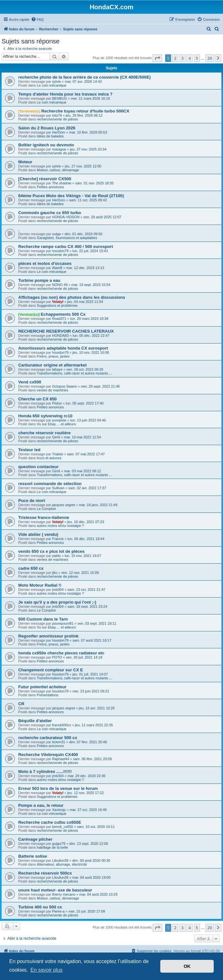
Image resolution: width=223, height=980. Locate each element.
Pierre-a (58, 911)
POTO (57, 657)
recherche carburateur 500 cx (48, 738)
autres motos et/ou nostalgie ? (60, 526)
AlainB (57, 268)
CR (21, 704)
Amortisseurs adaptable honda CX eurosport (63, 348)
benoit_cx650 (63, 827)
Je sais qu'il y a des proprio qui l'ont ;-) (57, 602)
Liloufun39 (60, 860)
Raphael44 (61, 759)
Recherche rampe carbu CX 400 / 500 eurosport (66, 247)
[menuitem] (37, 19)
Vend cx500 (30, 382)
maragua (59, 149)
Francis (58, 539)
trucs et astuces (49, 458)
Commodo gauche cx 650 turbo (50, 213)
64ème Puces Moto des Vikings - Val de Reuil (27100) (71, 196)
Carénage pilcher (35, 839)
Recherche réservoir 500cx (45, 873)
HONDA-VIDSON (66, 217)
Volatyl (58, 302)
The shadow (62, 183)
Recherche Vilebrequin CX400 (48, 755)
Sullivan (58, 488)
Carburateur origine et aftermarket (52, 365)
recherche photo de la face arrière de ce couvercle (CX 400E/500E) (84, 77)
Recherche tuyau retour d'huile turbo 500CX (85, 111)
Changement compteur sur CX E (51, 670)
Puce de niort (32, 501)
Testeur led (29, 450)
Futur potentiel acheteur (42, 687)
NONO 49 (60, 285)
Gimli (56, 437)
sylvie (57, 81)
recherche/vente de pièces (57, 119)
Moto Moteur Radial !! (40, 585)
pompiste (59, 420)
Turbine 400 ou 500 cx (40, 907)
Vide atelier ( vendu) (38, 534)
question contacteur (38, 467)
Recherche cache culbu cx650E (50, 822)
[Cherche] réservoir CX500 (45, 179)
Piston (57, 403)
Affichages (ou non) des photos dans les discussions (72, 297)
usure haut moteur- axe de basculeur (55, 890)
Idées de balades (50, 136)
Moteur (25, 162)
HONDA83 (60, 336)
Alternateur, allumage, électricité (62, 864)
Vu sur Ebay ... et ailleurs (56, 424)
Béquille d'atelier (35, 721)
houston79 (60, 251)
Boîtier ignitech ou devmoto (46, 145)
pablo (56, 556)
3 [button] (183, 58)
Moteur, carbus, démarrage (58, 170)
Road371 (59, 319)
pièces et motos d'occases (45, 263)
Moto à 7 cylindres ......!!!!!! (45, 772)
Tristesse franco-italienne (44, 517)
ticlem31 (59, 742)
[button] (157, 58)
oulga (56, 234)
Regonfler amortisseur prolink (48, 636)
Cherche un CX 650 (37, 399)
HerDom (59, 132)
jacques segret (64, 505)
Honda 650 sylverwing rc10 (45, 416)
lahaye (57, 369)
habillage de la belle (52, 847)
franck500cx (62, 725)
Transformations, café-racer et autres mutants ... (74, 373)
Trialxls (58, 454)
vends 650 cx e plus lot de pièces (51, 551)
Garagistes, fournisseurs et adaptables (67, 238)
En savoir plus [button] (47, 970)
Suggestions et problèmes (57, 305)
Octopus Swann (65, 386)
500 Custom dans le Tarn (43, 619)
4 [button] (190, 58)
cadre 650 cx (31, 568)
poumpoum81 (63, 623)
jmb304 (58, 590)
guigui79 (59, 844)
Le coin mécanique (52, 85)
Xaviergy (59, 810)
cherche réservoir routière (44, 433)
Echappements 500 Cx (63, 314)
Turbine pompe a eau (39, 280)
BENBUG (60, 98)
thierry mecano (64, 894)
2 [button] (175, 58)
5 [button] (197, 58)
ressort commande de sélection (50, 484)
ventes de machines (52, 390)
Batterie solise (33, 856)
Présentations (48, 695)
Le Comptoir (46, 509)
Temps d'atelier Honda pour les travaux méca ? (65, 94)
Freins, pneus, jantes (53, 356)
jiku (55, 573)
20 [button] (210, 58)
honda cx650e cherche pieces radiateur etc (61, 653)
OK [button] (187, 966)
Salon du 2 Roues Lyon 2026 (47, 128)
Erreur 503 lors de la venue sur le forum (58, 788)
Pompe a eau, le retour (41, 805)
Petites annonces (50, 187)
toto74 (57, 115)
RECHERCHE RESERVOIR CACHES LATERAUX (66, 331)
